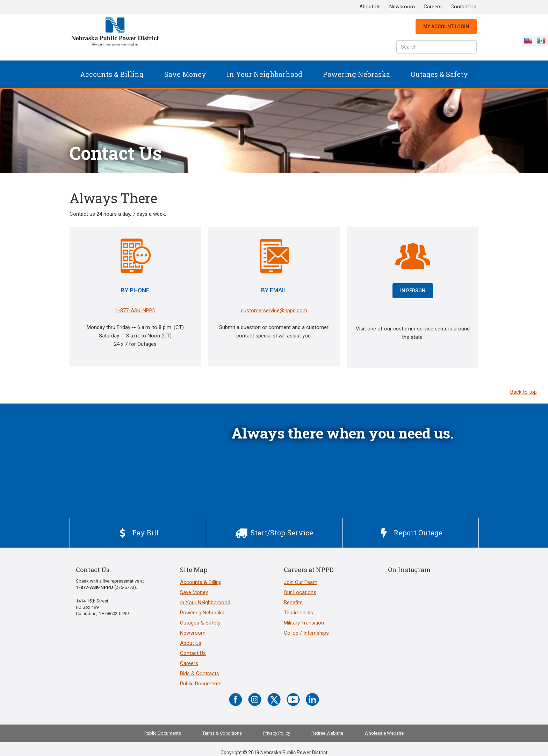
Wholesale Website (384, 733)
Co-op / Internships (306, 633)
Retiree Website (327, 733)
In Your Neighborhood (265, 74)
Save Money (185, 74)
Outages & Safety (439, 74)
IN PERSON (413, 291)
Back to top (524, 392)
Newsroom (402, 7)
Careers (433, 7)
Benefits (293, 602)
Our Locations (300, 592)
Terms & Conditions (222, 733)
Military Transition (304, 623)
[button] (112, 74)
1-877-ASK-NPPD (135, 311)
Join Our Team (301, 582)
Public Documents (201, 684)
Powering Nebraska (356, 74)
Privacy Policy (277, 733)
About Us (370, 7)
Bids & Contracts (200, 673)
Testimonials (298, 613)
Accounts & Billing (112, 74)
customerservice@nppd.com (274, 311)
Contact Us (463, 7)
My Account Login (446, 27)
